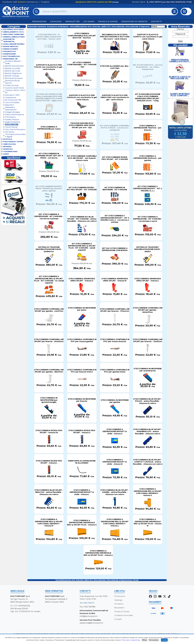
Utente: (180, 29)
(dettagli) (115, 2)
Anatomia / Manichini (13, 34)
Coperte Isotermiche (15, 88)
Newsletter (73, 21)
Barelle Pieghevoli (13, 73)
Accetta (164, 640)
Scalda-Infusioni (12, 119)
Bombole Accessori (14, 78)
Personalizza (154, 640)
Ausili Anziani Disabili (14, 44)
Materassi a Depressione (11, 108)
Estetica (8, 139)
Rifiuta (145, 640)
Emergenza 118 (10, 59)
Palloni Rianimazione (15, 115)
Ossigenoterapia (12, 112)
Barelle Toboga (12, 76)
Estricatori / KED (12, 95)
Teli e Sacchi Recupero (15, 129)
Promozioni (39, 21)
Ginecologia (9, 144)
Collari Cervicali (12, 85)
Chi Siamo (89, 21)
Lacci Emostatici (12, 102)
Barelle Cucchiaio (13, 68)
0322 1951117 (89, 603)
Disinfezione (9, 54)
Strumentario (10, 152)
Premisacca (10, 117)
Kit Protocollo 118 (13, 100)
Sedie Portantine (13, 122)
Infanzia (7, 147)
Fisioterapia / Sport (13, 142)
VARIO (6, 154)
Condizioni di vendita (134, 21)
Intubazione (11, 98)
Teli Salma (10, 132)
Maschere (9, 105)
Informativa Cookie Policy (131, 640)
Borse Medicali (11, 46)
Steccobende (12, 124)
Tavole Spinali (11, 127)
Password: (180, 34)
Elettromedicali (12, 56)
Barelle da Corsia (12, 71)
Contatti (156, 21)
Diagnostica (9, 51)
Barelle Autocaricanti (14, 66)
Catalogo (56, 21)
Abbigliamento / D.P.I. (14, 32)
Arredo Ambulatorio (14, 37)
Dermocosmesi (11, 49)
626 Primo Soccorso (14, 29)
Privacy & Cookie (108, 21)
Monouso (8, 149)
